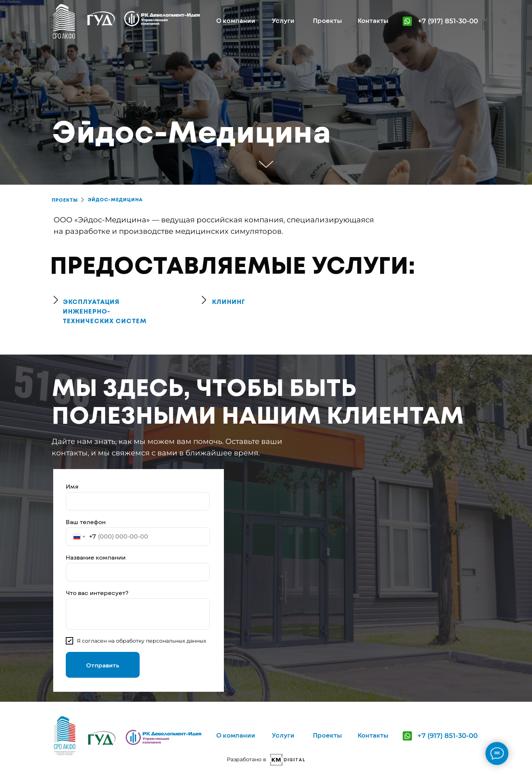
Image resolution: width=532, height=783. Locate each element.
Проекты (327, 20)
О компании (236, 20)
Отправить (103, 665)
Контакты (373, 20)
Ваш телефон (86, 522)
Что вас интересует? (97, 593)
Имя (72, 486)
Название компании (96, 557)
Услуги (283, 20)
